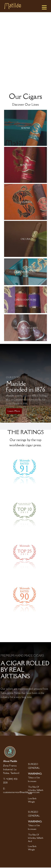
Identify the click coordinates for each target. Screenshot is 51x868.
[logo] (13, 4)
